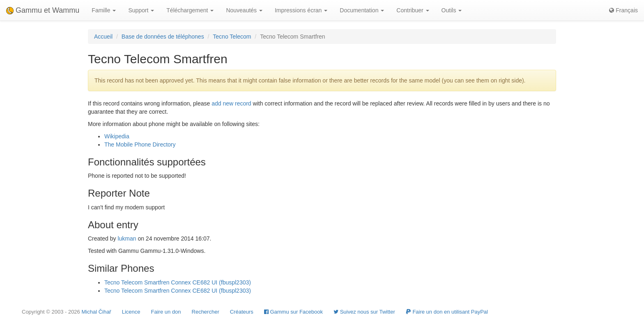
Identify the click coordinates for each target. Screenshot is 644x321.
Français (623, 10)
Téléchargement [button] (190, 10)
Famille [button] (104, 10)
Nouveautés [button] (244, 10)
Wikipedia (117, 136)
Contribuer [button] (413, 10)
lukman (127, 238)
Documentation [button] (362, 10)
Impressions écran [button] (301, 10)
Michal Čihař (96, 312)
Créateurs (242, 312)
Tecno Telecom (232, 37)
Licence (131, 312)
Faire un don (166, 312)
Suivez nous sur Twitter (364, 312)
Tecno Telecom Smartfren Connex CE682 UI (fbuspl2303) (178, 282)
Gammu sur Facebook (293, 312)
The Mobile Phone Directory (140, 144)
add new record (231, 103)
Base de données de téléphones (163, 37)
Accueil (103, 37)
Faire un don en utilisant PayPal (447, 312)
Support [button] (141, 10)
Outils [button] (452, 10)
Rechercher (206, 312)
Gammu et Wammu (43, 10)
